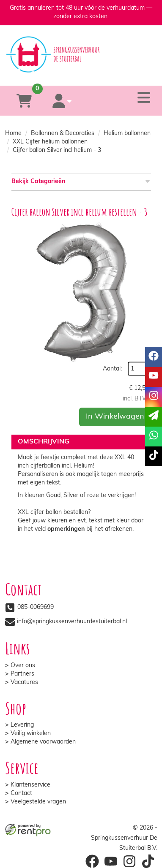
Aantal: (112, 369)
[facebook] (154, 357)
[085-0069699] (47, 73)
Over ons (23, 666)
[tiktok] (154, 456)
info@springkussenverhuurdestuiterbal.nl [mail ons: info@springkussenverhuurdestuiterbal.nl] (72, 622)
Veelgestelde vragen (38, 802)
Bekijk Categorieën (81, 181)
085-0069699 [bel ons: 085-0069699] (36, 607)
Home (13, 134)
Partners (22, 674)
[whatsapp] (114, 73)
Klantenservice (30, 785)
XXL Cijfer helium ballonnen (50, 142)
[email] (154, 417)
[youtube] (154, 377)
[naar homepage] (81, 47)
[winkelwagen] (24, 101)
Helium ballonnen (127, 134)
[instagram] (154, 397)
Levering (22, 725)
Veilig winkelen (31, 734)
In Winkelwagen (115, 417)
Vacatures (24, 683)
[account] (62, 101)
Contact (21, 794)
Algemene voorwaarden (43, 742)
